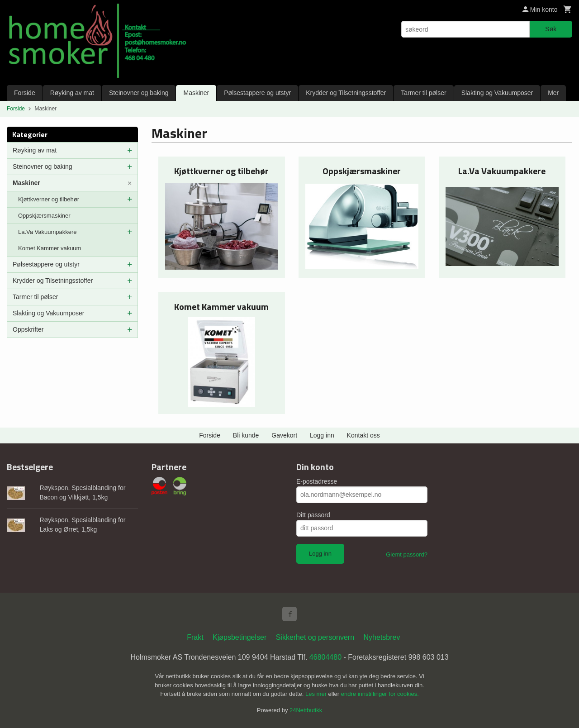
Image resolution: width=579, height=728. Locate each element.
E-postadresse (317, 481)
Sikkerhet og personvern (315, 637)
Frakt (195, 637)
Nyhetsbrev (382, 637)
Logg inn (322, 435)
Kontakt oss (363, 435)
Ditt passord (313, 515)
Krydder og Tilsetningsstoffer (346, 93)
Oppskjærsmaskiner (44, 216)
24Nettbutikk (306, 710)
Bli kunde (246, 435)
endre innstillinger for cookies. (380, 694)
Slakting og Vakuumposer (497, 93)
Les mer (317, 694)
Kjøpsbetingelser (240, 637)
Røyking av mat (72, 93)
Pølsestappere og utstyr (257, 93)
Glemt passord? (407, 554)
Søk (551, 29)
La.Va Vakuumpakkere (47, 232)
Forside (25, 93)
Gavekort (284, 435)
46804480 (325, 657)
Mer (553, 93)
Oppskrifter (28, 329)
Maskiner (196, 93)
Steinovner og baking (139, 93)
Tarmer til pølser (423, 93)
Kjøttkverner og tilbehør (49, 199)
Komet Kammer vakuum (50, 248)
